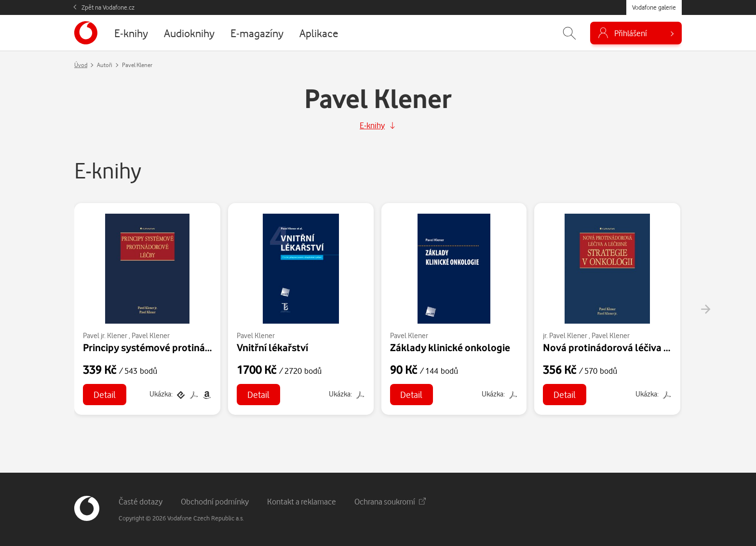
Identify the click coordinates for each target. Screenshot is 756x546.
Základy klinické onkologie (450, 347)
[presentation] (705, 309)
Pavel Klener (151, 335)
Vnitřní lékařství (272, 347)
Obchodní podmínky (215, 501)
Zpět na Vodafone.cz (108, 7)
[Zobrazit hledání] (569, 33)
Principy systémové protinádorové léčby (173, 347)
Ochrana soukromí (390, 501)
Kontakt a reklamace (302, 501)
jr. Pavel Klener (565, 335)
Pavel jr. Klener (105, 335)
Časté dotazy (141, 501)
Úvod (81, 65)
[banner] (86, 33)
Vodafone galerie (654, 7)
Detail (105, 394)
